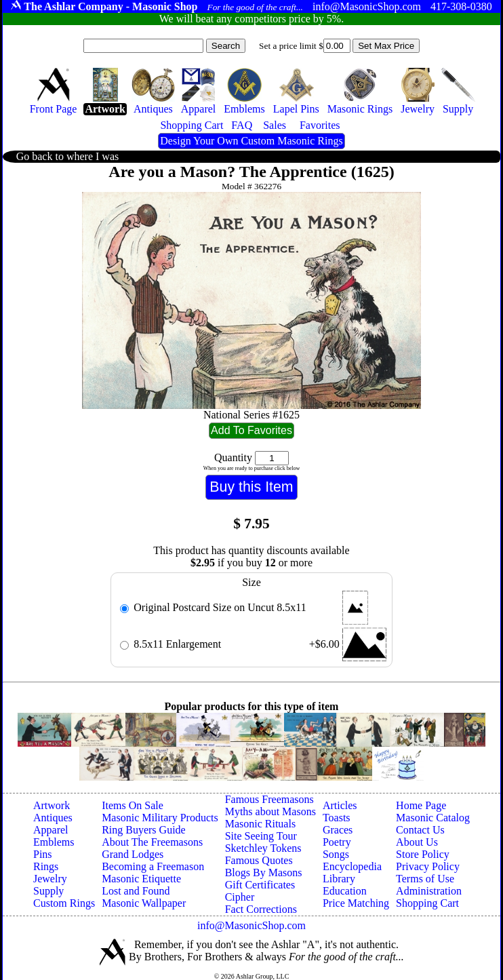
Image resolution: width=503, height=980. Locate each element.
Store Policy (423, 854)
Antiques (53, 818)
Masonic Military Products (160, 818)
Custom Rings (64, 903)
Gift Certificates (260, 885)
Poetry (337, 842)
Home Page (421, 805)
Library (339, 879)
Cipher (240, 897)
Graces (338, 830)
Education (345, 891)
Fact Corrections (261, 909)
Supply (48, 891)
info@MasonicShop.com (251, 925)
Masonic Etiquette (141, 879)
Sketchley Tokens (263, 848)
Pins (43, 854)
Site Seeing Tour (261, 836)
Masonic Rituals (260, 824)
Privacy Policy (428, 866)
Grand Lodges (133, 854)
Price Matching (356, 903)
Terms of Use (425, 879)
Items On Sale (133, 805)
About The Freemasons (152, 842)
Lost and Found (136, 891)
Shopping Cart (427, 903)
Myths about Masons (270, 811)
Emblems (54, 842)
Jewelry (50, 879)
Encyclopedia (352, 866)
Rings (46, 866)
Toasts (337, 818)
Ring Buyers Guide (144, 830)
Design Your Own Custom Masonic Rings (251, 141)
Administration (429, 891)
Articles (340, 805)
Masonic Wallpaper (144, 903)
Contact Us (420, 830)
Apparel (51, 830)
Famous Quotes (259, 860)
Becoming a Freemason (153, 866)
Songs (336, 854)
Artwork (52, 805)
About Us (417, 842)
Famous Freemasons (269, 799)
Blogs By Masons (264, 873)
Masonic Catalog (433, 818)
